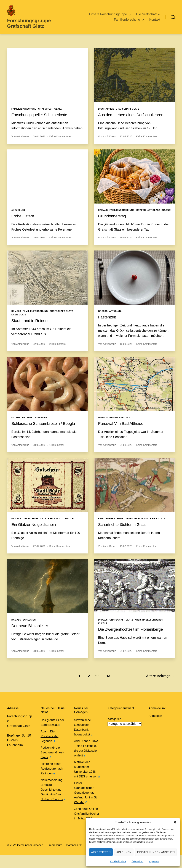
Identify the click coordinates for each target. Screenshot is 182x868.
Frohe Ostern (24, 221)
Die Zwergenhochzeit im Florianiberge (133, 634)
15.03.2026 (126, 349)
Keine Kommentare (60, 141)
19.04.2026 (39, 141)
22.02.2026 (39, 551)
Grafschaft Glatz (50, 114)
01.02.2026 (126, 656)
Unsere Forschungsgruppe (108, 17)
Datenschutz (137, 861)
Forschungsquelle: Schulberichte (41, 119)
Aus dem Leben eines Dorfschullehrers (134, 119)
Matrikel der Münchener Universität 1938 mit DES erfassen (87, 775)
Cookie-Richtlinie (118, 861)
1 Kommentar (57, 450)
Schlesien (41, 422)
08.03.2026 (39, 450)
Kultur (166, 215)
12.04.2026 (126, 141)
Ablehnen (124, 852)
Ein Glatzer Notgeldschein (35, 529)
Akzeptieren (101, 852)
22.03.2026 (39, 349)
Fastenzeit (108, 322)
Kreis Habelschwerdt (149, 625)
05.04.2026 (39, 242)
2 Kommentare (57, 349)
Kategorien (114, 723)
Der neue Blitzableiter (31, 630)
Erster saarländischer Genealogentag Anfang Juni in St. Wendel (87, 801)
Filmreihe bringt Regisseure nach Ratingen (53, 772)
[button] (175, 822)
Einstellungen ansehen (156, 852)
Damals (103, 215)
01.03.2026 (126, 450)
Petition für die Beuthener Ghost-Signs (53, 756)
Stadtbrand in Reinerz (31, 325)
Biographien (106, 114)
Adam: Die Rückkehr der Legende (50, 740)
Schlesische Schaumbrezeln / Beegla (45, 428)
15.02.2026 (126, 551)
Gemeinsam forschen (31, 858)
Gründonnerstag (113, 221)
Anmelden (156, 719)
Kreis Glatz (19, 320)
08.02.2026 (39, 656)
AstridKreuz (23, 141)
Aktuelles (18, 215)
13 (107, 679)
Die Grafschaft (146, 17)
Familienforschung (127, 22)
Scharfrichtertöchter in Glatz (124, 529)
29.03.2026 (126, 242)
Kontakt (155, 22)
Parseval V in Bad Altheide (122, 428)
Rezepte (27, 422)
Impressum (154, 861)
